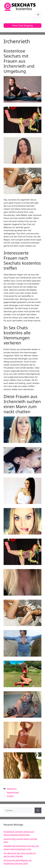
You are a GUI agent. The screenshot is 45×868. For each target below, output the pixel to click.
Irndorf (10, 796)
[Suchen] (38, 810)
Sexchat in (12, 789)
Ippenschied (13, 792)
